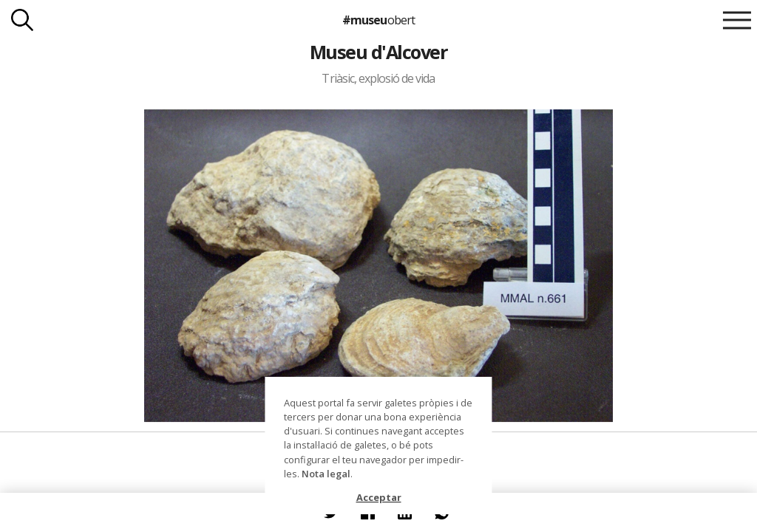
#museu (378, 20)
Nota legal (326, 474)
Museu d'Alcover (378, 52)
